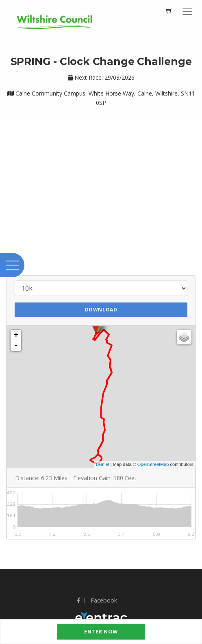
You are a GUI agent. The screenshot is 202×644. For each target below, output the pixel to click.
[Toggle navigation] (187, 11)
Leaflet (103, 464)
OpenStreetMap (153, 464)
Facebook (97, 600)
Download (101, 310)
